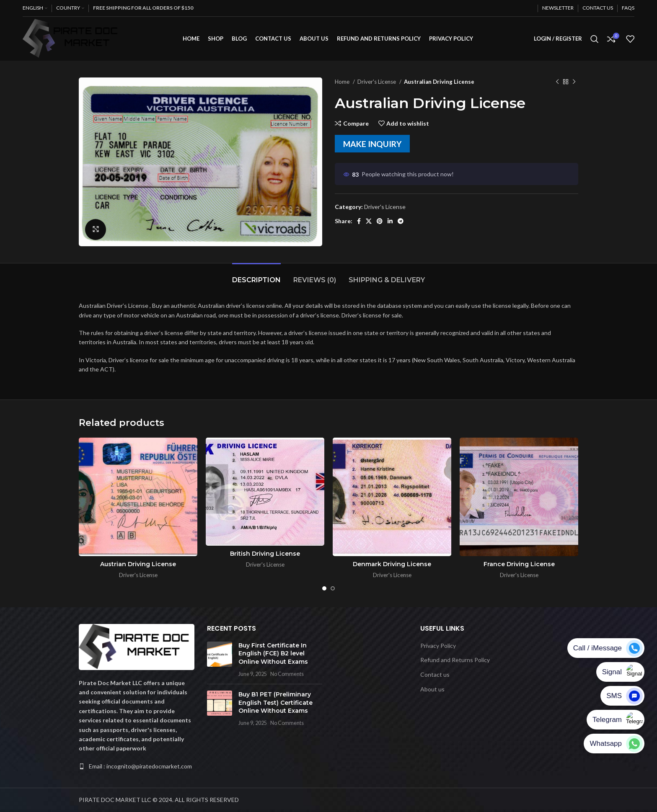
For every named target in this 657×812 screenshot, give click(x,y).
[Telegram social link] (401, 221)
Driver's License (377, 82)
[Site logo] (72, 38)
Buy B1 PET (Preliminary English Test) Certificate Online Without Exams (275, 702)
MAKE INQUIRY (372, 144)
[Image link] (137, 646)
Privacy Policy (438, 646)
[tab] (256, 276)
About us (432, 689)
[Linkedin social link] (390, 221)
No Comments (287, 674)
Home (343, 82)
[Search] (595, 39)
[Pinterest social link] (380, 221)
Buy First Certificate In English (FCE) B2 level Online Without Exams (273, 653)
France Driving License (519, 564)
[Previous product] (557, 82)
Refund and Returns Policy (455, 660)
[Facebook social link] (359, 221)
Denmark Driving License (392, 564)
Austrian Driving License (138, 564)
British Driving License (265, 554)
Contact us (435, 674)
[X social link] (369, 221)
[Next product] (574, 82)
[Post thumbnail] (220, 660)
